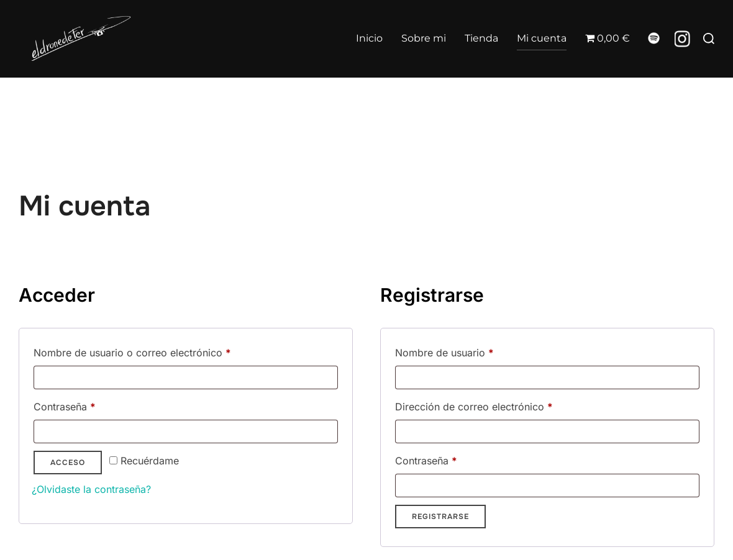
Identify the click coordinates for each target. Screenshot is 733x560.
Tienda (481, 38)
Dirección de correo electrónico (500, 428)
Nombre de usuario (470, 374)
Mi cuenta (542, 38)
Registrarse (440, 540)
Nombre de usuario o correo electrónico (158, 374)
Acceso (68, 486)
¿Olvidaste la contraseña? (91, 513)
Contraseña (90, 428)
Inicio (369, 38)
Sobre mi (424, 38)
